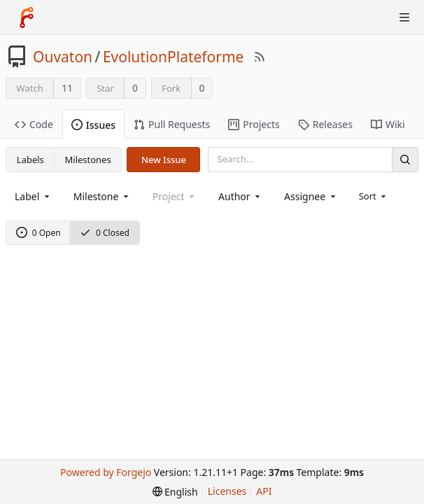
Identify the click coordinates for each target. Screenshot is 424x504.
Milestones (88, 160)
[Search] (405, 159)
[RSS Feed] (260, 57)
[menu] (374, 196)
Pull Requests (172, 124)
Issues (93, 125)
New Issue (164, 160)
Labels (30, 160)
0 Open (38, 233)
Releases (325, 124)
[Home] (27, 17)
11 (67, 88)
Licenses (227, 491)
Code (34, 124)
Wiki (388, 124)
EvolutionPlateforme (174, 57)
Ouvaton (63, 57)
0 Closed (105, 233)
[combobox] (33, 196)
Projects (254, 124)
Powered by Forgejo (106, 472)
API (264, 491)
